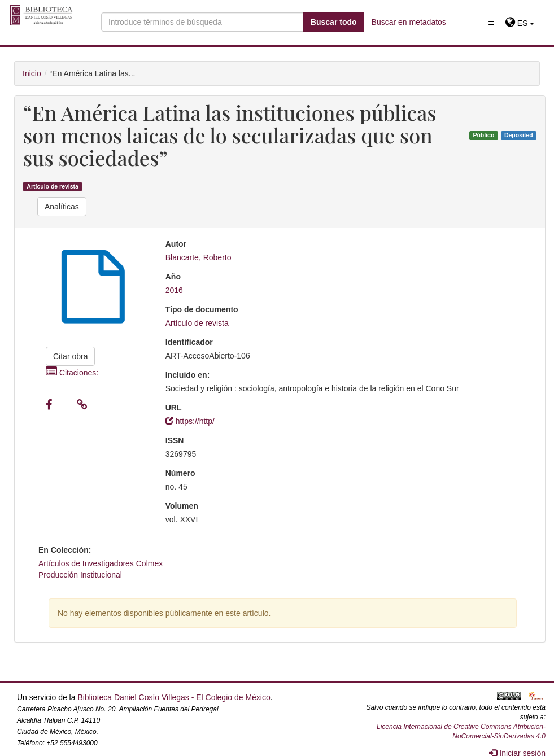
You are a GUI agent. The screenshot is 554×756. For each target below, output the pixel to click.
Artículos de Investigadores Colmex (101, 563)
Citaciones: (72, 373)
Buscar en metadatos (409, 22)
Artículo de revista (53, 186)
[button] (520, 23)
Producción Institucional (80, 575)
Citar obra (70, 356)
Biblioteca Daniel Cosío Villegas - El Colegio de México (174, 697)
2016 (174, 290)
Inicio (32, 73)
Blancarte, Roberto (199, 257)
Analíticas (62, 207)
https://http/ (190, 421)
